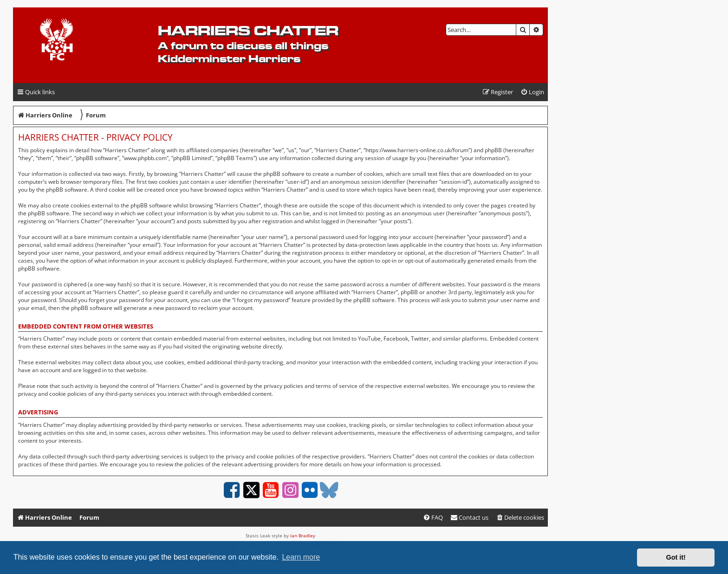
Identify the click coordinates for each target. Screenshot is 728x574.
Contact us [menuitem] (469, 517)
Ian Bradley (303, 535)
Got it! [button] (676, 557)
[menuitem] (532, 92)
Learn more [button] (301, 557)
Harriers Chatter (248, 30)
